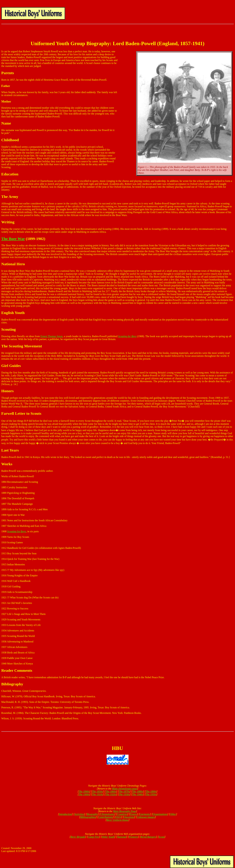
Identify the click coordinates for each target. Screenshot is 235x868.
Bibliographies (88, 817)
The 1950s (151, 794)
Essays (134, 814)
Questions (129, 817)
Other (173, 814)
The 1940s (138, 794)
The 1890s (151, 791)
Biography (92, 814)
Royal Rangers (148, 837)
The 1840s (84, 791)
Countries (122, 814)
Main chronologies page (125, 789)
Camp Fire (93, 837)
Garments (145, 814)
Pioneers (133, 837)
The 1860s (111, 791)
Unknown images (146, 817)
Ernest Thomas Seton (52, 336)
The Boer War (13, 239)
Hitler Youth (108, 837)
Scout (162, 837)
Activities (79, 814)
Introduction (65, 814)
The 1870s (124, 791)
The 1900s (84, 794)
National (122, 837)
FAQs (118, 817)
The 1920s (111, 794)
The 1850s (97, 791)
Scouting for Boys (17, 531)
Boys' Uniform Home (118, 820)
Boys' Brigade (78, 837)
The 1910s (97, 794)
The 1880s (138, 791)
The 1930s (124, 794)
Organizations (160, 814)
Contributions (106, 817)
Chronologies (107, 814)
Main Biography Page (125, 811)
